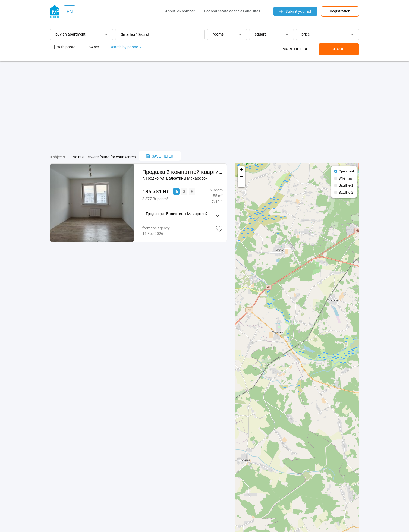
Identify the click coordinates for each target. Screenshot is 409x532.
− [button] (242, 177)
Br (177, 191)
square (261, 34)
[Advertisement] (204, 106)
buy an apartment (70, 34)
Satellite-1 (346, 185)
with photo (66, 47)
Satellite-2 (346, 193)
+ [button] (242, 170)
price (306, 34)
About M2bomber (180, 11)
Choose (339, 49)
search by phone (125, 47)
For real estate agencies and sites (232, 11)
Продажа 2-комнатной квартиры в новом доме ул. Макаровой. (182, 172)
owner (94, 47)
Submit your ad (295, 11)
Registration (340, 11)
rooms (218, 34)
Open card (346, 171)
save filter (160, 156)
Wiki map (345, 178)
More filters (295, 49)
